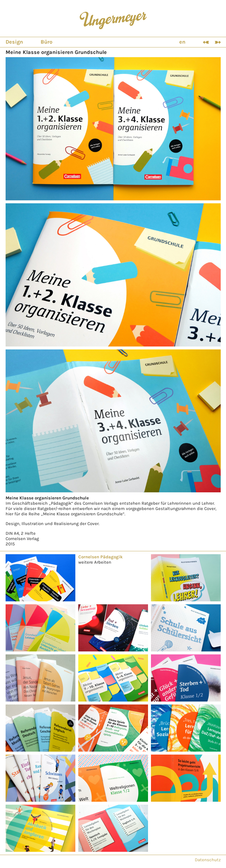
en (182, 42)
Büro (46, 42)
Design (14, 42)
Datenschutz (208, 860)
